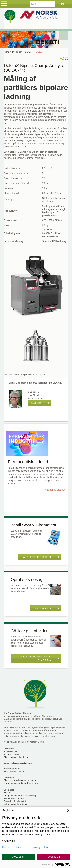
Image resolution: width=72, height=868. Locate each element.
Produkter (17, 52)
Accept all (18, 857)
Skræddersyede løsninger (16, 757)
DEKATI (29, 52)
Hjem (6, 52)
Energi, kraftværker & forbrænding (20, 796)
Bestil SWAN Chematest (15, 772)
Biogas (7, 793)
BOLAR (40, 52)
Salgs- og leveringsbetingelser (18, 763)
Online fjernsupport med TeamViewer (21, 783)
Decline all (54, 857)
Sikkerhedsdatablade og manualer (20, 780)
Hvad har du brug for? (55, 490)
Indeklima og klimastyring (16, 804)
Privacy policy (40, 847)
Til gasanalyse (11, 751)
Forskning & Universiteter (16, 801)
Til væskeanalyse (12, 754)
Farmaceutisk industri (14, 798)
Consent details (12, 847)
